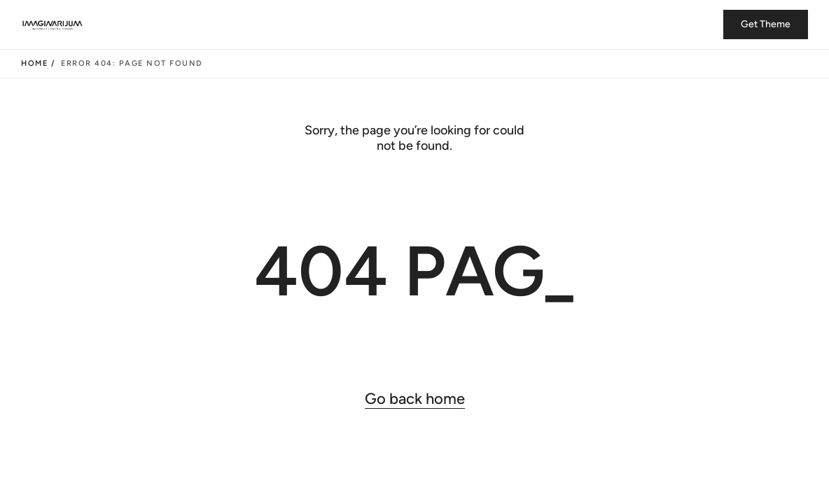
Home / (38, 63)
